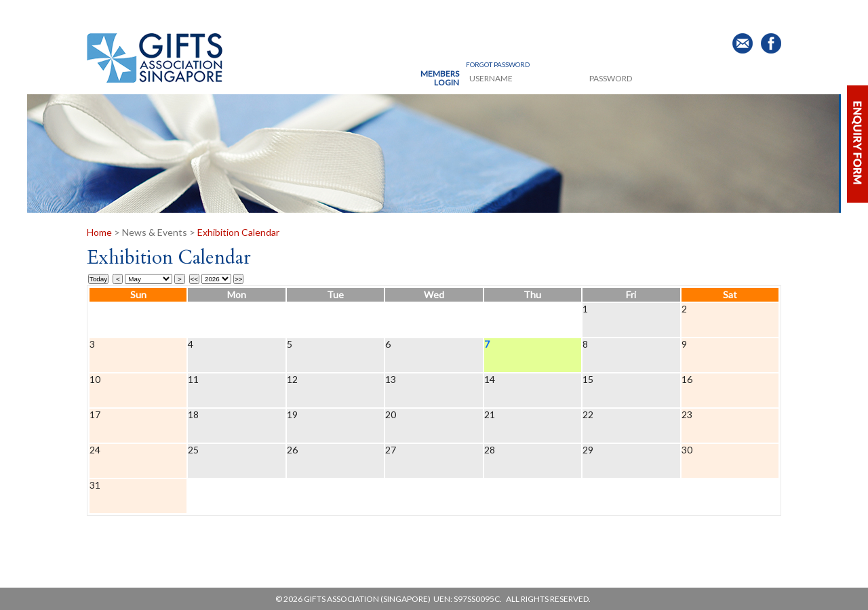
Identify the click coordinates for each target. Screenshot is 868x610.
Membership (324, 13)
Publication (529, 13)
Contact (722, 13)
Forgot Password (498, 64)
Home (100, 232)
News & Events (425, 13)
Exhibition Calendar (238, 232)
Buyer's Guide (630, 13)
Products (236, 13)
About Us (154, 13)
